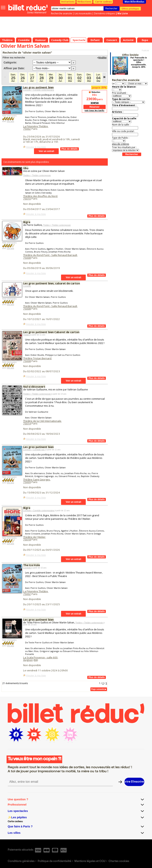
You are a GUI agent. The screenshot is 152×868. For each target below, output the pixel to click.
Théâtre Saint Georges (37, 480)
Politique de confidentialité (54, 861)
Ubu (26, 168)
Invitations (68, 2)
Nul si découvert (34, 387)
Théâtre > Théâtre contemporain (37, 175)
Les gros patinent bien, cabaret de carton (52, 283)
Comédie (27, 286)
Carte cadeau (104, 2)
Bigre (27, 222)
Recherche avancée (62, 13)
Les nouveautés (83, 13)
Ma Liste (123, 13)
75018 (27, 539)
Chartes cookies (119, 861)
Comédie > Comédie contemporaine (39, 90)
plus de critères (121, 144)
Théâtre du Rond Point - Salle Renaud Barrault (50, 255)
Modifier (103, 58)
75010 (27, 199)
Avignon (28, 660)
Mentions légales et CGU (90, 861)
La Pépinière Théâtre (36, 126)
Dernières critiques (104, 13)
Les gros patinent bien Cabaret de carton (51, 332)
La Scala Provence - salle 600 (40, 657)
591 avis (10, 121)
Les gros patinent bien (38, 87)
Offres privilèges (130, 9)
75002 (27, 129)
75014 (27, 423)
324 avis (10, 248)
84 (36, 660)
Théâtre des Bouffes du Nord (40, 196)
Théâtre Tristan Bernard (37, 358)
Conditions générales (21, 861)
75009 (27, 482)
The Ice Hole (32, 565)
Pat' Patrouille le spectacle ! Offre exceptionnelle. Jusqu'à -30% (139, 62)
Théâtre (27, 335)
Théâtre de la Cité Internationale (42, 421)
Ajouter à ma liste (36, 147)
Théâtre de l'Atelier (34, 537)
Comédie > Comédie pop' (34, 450)
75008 (27, 258)
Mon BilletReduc (135, 2)
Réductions (84, 2)
